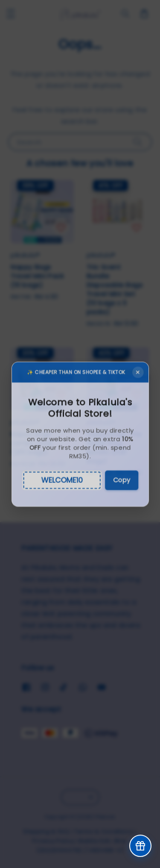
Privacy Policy (53, 841)
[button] (11, 14)
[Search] (138, 142)
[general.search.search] (125, 14)
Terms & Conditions (104, 831)
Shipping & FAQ (46, 831)
